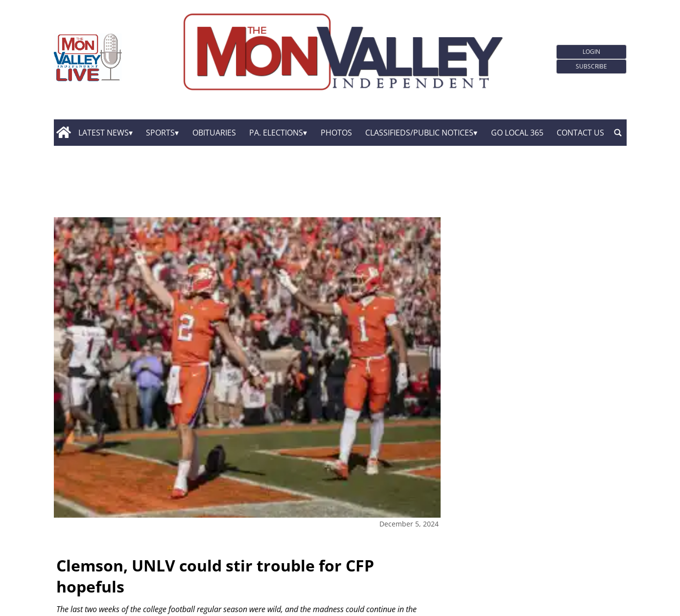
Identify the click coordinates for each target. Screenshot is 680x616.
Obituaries (214, 133)
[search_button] (618, 133)
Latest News (104, 133)
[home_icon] (64, 133)
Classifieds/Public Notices (419, 133)
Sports (160, 133)
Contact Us (580, 133)
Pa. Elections (276, 133)
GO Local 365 (517, 133)
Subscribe (591, 66)
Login (591, 52)
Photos (336, 133)
